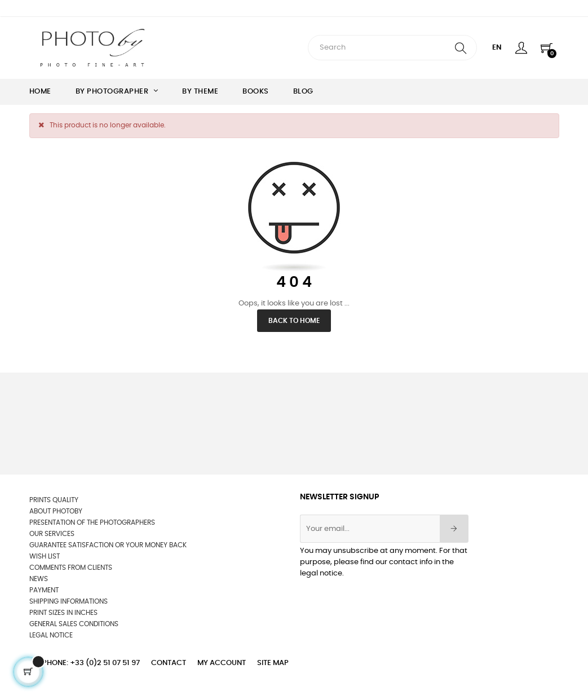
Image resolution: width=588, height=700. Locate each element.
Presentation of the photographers (92, 522)
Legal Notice (51, 635)
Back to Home (294, 321)
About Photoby (56, 511)
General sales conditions (74, 624)
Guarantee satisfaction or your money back (108, 545)
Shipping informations (68, 601)
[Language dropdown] (497, 48)
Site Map (273, 663)
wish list (45, 556)
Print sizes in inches (63, 613)
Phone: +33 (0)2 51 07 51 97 (91, 663)
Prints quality (54, 500)
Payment (44, 590)
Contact (169, 663)
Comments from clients (71, 568)
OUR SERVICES (52, 534)
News (39, 579)
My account (222, 663)
